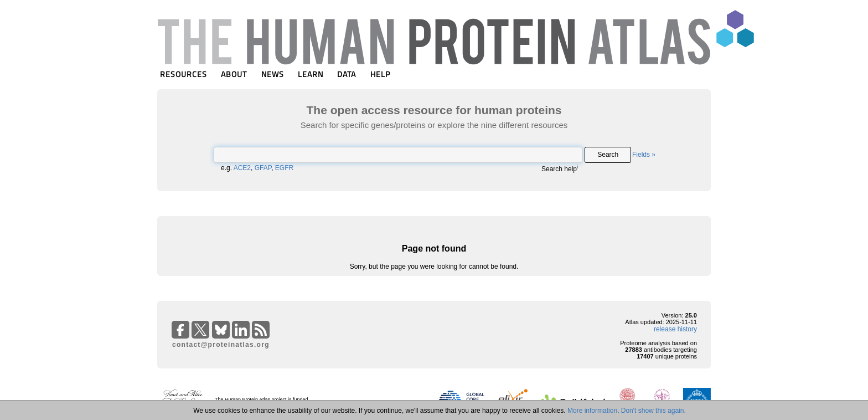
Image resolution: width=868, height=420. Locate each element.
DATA (347, 74)
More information (592, 411)
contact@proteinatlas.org (221, 345)
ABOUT (234, 74)
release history (675, 329)
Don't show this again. (653, 411)
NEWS (273, 74)
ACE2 (242, 168)
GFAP (263, 168)
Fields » (644, 155)
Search (608, 155)
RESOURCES (184, 74)
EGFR (284, 168)
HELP (380, 74)
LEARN (311, 74)
